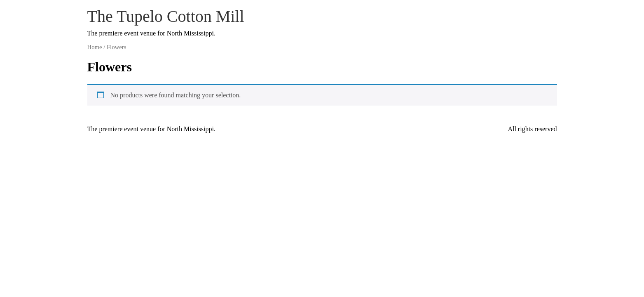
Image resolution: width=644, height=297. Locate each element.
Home (95, 47)
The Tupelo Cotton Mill (166, 16)
